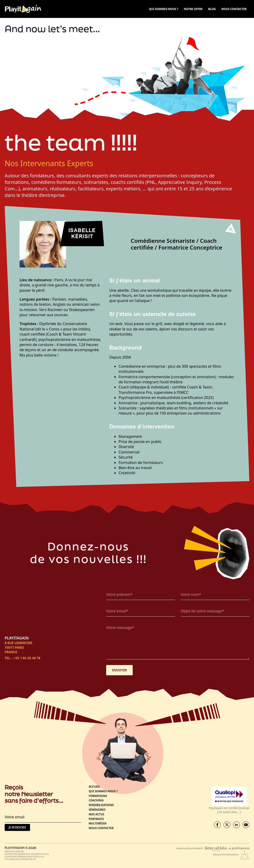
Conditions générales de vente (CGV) (25, 856)
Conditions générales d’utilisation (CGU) (27, 854)
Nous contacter (101, 828)
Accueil (95, 787)
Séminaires (97, 810)
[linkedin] (236, 825)
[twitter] (227, 825)
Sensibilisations (101, 805)
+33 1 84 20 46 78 (27, 658)
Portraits (96, 819)
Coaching (96, 800)
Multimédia (98, 823)
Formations (98, 796)
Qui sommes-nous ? (103, 791)
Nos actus (97, 814)
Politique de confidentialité (20, 859)
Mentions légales (14, 851)
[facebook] (217, 825)
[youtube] (246, 825)
